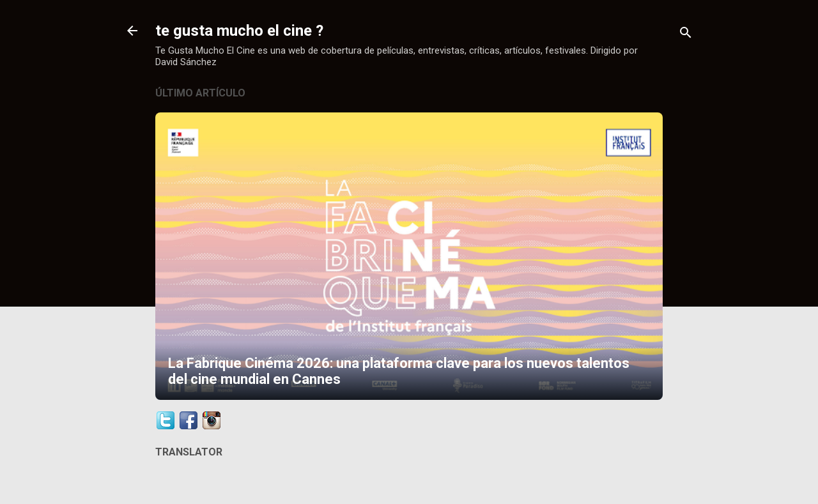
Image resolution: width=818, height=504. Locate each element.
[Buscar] (686, 35)
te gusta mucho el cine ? (239, 31)
